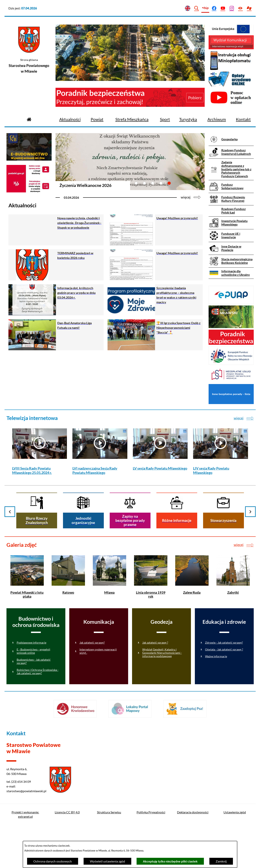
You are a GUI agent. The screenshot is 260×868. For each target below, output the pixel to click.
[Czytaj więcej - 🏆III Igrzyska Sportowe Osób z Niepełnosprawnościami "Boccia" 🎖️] (155, 335)
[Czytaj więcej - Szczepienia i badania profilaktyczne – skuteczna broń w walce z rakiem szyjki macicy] (155, 300)
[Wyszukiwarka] (197, 8)
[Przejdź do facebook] (214, 8)
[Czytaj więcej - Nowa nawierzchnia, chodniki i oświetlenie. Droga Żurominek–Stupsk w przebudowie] (56, 230)
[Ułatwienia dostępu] (240, 8)
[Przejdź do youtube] (223, 8)
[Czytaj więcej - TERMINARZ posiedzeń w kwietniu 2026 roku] (56, 265)
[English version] (188, 8)
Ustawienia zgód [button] (235, 812)
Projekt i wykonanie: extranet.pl (25, 814)
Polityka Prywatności (151, 812)
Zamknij (221, 861)
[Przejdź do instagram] (232, 8)
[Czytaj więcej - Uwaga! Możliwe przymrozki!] (155, 230)
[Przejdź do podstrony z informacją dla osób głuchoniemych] (249, 8)
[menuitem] (70, 120)
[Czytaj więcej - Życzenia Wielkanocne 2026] (130, 168)
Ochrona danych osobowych (53, 861)
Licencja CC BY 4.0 (67, 812)
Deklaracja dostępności (193, 812)
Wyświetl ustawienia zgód (107, 861)
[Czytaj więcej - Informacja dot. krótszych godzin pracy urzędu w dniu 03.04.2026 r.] (56, 300)
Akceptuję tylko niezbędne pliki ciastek (170, 861)
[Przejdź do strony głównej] (29, 119)
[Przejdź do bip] (205, 8)
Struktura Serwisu (109, 812)
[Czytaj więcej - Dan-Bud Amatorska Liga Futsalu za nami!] (56, 335)
